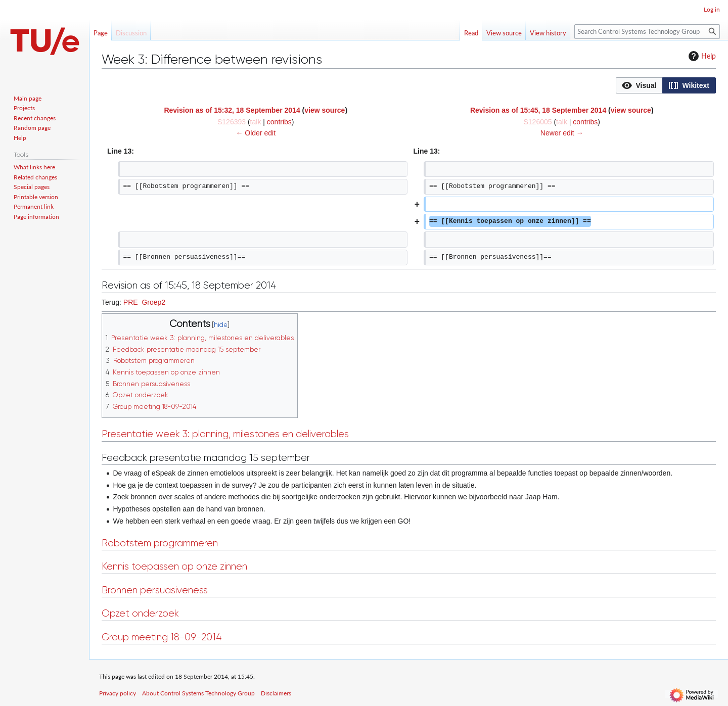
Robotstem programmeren (160, 543)
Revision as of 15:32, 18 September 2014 (232, 110)
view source (325, 110)
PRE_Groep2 (144, 302)
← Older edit (256, 133)
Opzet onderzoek (140, 613)
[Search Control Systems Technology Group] (647, 32)
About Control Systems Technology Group (198, 693)
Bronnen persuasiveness (155, 590)
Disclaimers (276, 693)
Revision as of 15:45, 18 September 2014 (538, 110)
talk (256, 122)
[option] (639, 85)
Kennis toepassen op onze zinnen (174, 566)
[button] (639, 85)
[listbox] (666, 85)
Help (701, 56)
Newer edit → (562, 133)
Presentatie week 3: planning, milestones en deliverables (225, 434)
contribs (279, 122)
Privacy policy (118, 693)
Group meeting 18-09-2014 (162, 637)
